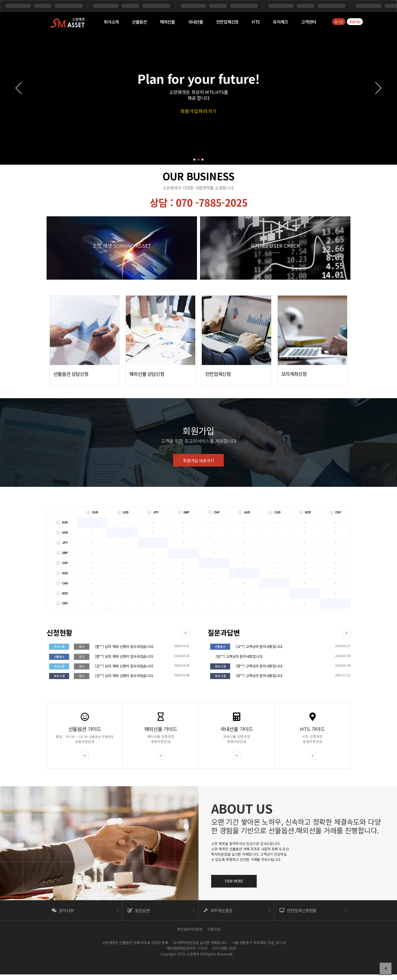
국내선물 (196, 22)
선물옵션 (139, 22)
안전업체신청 (227, 22)
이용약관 (214, 929)
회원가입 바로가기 (198, 523)
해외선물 (167, 22)
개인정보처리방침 (190, 929)
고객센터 (309, 22)
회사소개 (111, 22)
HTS (256, 22)
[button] (194, 160)
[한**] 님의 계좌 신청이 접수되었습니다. (128, 647)
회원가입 (355, 22)
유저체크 (280, 22)
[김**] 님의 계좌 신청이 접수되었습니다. (128, 666)
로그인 (339, 22)
